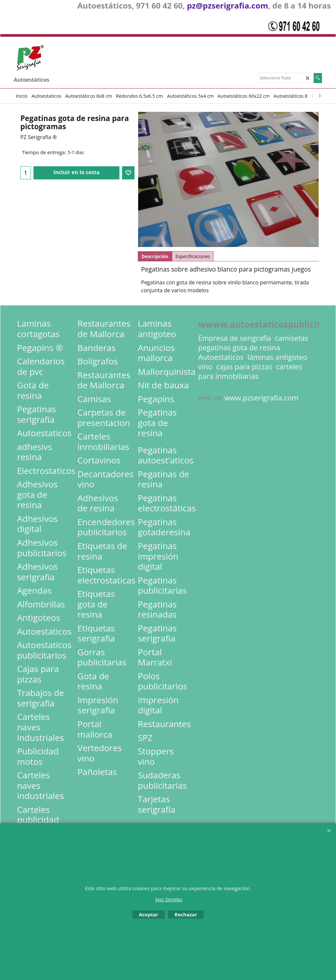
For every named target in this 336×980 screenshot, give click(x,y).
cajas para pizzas (244, 367)
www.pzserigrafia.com (262, 398)
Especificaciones (193, 256)
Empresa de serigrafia (235, 338)
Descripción (155, 256)
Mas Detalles (169, 899)
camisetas (292, 338)
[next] (319, 96)
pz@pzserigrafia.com (228, 5)
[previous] (313, 96)
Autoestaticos (221, 357)
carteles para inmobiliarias (250, 371)
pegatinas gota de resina (239, 347)
